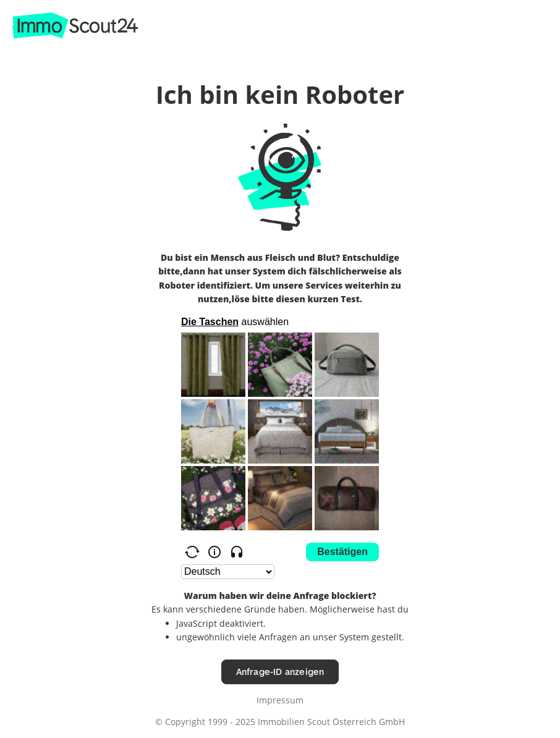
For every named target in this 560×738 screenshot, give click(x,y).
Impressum (280, 700)
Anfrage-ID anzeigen (280, 672)
